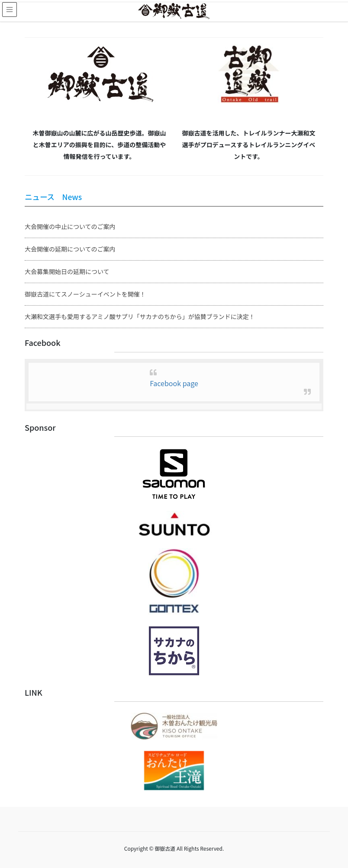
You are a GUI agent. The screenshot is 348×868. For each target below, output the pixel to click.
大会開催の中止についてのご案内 (70, 226)
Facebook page (174, 383)
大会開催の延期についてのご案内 (70, 249)
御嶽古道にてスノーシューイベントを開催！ (85, 294)
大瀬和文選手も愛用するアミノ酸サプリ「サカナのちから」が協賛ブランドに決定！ (140, 316)
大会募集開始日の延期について (67, 271)
